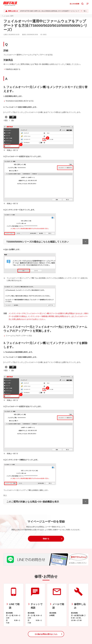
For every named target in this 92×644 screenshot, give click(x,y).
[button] (46, 539)
